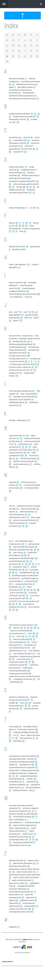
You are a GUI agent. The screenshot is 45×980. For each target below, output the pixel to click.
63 (16, 226)
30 (18, 509)
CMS (22, 973)
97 (24, 246)
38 (25, 452)
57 (22, 146)
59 (29, 355)
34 (35, 113)
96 (24, 187)
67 (29, 555)
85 (18, 122)
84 (38, 770)
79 (28, 119)
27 (10, 116)
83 (14, 122)
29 (10, 84)
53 (23, 226)
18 (31, 187)
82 (31, 444)
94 (17, 223)
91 (32, 335)
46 (10, 184)
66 (25, 555)
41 (20, 405)
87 (13, 659)
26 (27, 187)
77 (20, 223)
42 (20, 137)
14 (36, 95)
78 (34, 116)
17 (26, 78)
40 (24, 552)
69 (22, 555)
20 (27, 526)
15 (30, 447)
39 (28, 452)
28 (29, 353)
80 (27, 223)
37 (31, 561)
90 (30, 149)
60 (10, 187)
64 (38, 223)
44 (24, 435)
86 (10, 659)
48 (22, 315)
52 (26, 226)
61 (10, 341)
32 (19, 447)
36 (17, 394)
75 (24, 189)
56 (20, 226)
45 (37, 181)
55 (13, 226)
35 (32, 113)
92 (36, 625)
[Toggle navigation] (41, 4)
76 (13, 187)
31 (13, 84)
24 (36, 84)
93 (25, 341)
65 (19, 175)
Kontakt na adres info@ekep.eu (23, 953)
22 (25, 151)
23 (36, 558)
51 (10, 711)
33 (23, 447)
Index (11, 25)
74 (28, 264)
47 (25, 350)
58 (33, 662)
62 (19, 288)
